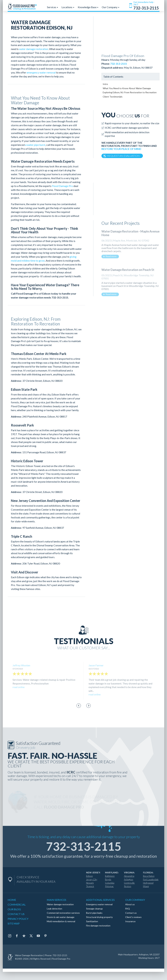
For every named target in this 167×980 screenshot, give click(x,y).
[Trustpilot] (24, 936)
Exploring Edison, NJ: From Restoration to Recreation (130, 92)
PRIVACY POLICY (18, 919)
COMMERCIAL (17, 904)
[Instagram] (10, 936)
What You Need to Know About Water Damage (127, 88)
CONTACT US (16, 914)
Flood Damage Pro (62, 186)
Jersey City (92, 879)
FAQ (128, 909)
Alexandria (129, 876)
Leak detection (54, 909)
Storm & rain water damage (61, 917)
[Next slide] (88, 706)
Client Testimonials (113, 97)
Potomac (109, 886)
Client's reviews (133, 917)
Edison (89, 876)
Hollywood (148, 883)
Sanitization (92, 921)
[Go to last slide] (79, 706)
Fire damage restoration (98, 926)
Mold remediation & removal (61, 921)
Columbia (110, 883)
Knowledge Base (88, 7)
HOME (12, 900)
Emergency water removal (99, 904)
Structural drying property (99, 917)
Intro (105, 84)
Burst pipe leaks (94, 913)
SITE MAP (14, 923)
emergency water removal (41, 72)
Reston (128, 886)
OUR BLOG (14, 909)
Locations (68, 7)
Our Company (111, 7)
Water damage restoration (60, 904)
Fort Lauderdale (151, 879)
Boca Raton (149, 876)
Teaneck (90, 886)
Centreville (129, 883)
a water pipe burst (35, 145)
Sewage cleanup (94, 909)
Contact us (131, 913)
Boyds (108, 879)
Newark (90, 883)
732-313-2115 (60, 297)
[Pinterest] (46, 936)
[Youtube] (38, 936)
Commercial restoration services (63, 913)
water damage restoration (34, 49)
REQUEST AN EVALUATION (123, 156)
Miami (146, 886)
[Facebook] (17, 936)
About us (130, 904)
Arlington (129, 879)
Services (53, 7)
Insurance (130, 921)
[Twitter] (31, 936)
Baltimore (110, 876)
